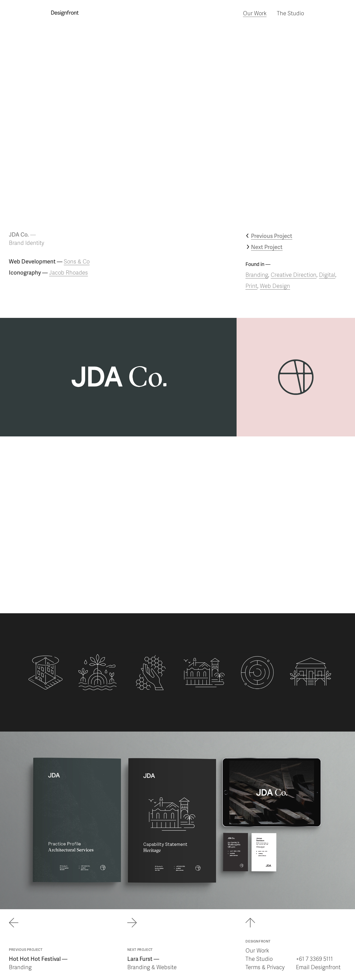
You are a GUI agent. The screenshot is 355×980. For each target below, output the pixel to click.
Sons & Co (77, 261)
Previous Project (272, 236)
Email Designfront (318, 967)
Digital (327, 275)
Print (251, 286)
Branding (257, 275)
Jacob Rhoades (69, 272)
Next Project (267, 247)
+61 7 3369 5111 (314, 959)
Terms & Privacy (265, 967)
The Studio (290, 13)
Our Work (255, 13)
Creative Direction (294, 275)
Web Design (275, 286)
